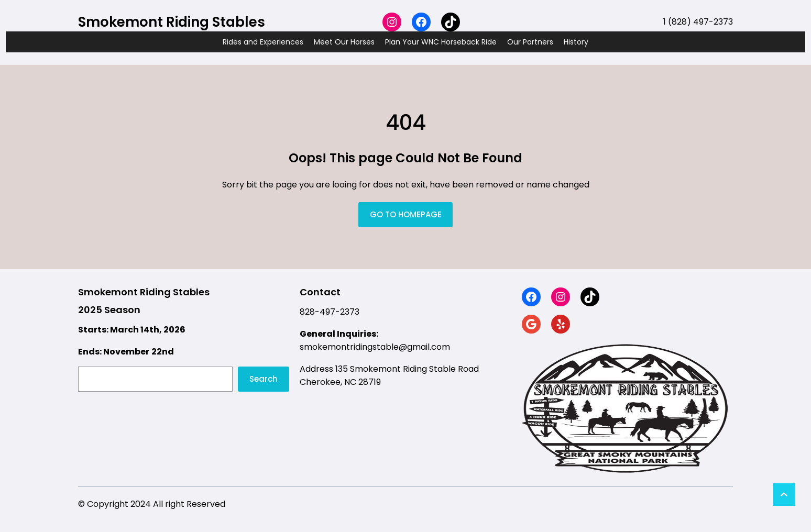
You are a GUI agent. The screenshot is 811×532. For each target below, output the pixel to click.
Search (264, 379)
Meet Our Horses (344, 42)
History (576, 42)
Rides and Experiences (263, 42)
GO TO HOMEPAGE (406, 214)
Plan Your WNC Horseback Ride (441, 42)
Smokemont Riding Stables (172, 22)
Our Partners (530, 42)
